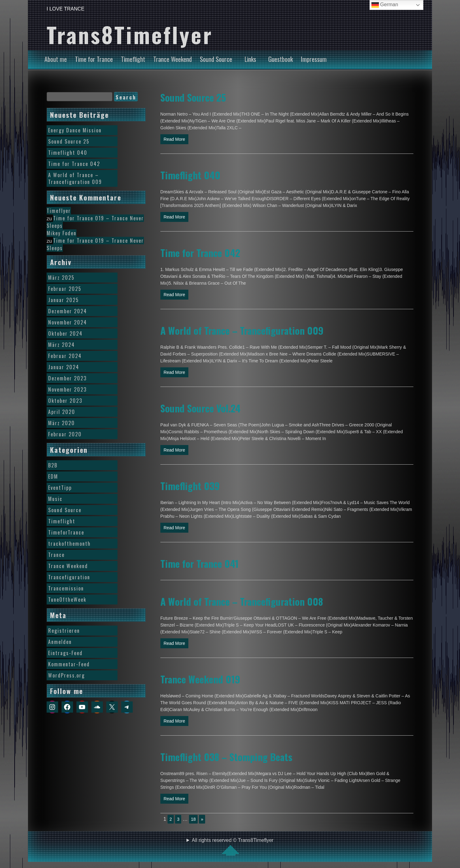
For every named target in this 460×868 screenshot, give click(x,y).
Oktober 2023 (65, 401)
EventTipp (60, 488)
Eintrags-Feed (65, 653)
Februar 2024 (65, 356)
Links (250, 59)
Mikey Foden (62, 233)
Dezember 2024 (68, 311)
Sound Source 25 (193, 97)
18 (193, 819)
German (385, 5)
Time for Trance (94, 59)
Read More (174, 139)
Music (55, 499)
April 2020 (62, 412)
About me (56, 59)
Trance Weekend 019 (200, 679)
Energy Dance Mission (75, 130)
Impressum (314, 59)
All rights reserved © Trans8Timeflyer (233, 847)
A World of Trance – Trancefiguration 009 (242, 330)
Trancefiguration (69, 577)
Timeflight (133, 59)
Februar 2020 (65, 434)
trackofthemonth (69, 544)
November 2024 (68, 322)
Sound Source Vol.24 (200, 408)
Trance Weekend (172, 59)
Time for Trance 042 (200, 253)
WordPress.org (67, 675)
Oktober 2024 (65, 333)
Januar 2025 (64, 300)
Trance (56, 555)
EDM (53, 476)
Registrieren (64, 631)
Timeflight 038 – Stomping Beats (226, 757)
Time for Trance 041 (200, 563)
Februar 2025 (65, 289)
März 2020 (62, 423)
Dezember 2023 (67, 378)
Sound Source (216, 59)
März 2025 (61, 278)
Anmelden (60, 642)
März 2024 (62, 345)
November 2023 (67, 389)
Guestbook (281, 59)
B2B (53, 465)
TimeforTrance (66, 532)
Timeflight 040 (190, 175)
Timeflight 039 (190, 486)
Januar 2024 (64, 367)
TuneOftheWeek (67, 599)
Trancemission (66, 588)
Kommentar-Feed (69, 664)
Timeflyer (59, 211)
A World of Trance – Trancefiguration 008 (242, 601)
